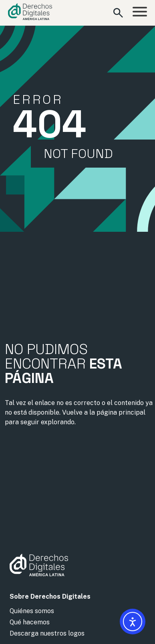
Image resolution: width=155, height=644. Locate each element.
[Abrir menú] (140, 13)
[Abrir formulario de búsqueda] (118, 13)
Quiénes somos (32, 611)
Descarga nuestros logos (47, 633)
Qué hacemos (30, 622)
